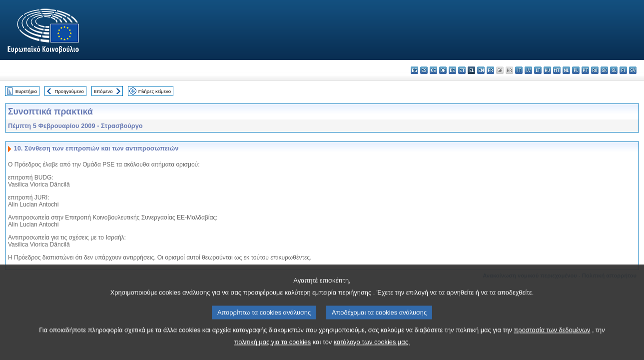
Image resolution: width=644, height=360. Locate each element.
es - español (424, 70)
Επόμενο (103, 91)
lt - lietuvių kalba (538, 70)
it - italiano (519, 70)
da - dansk (443, 70)
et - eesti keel (462, 70)
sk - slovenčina (604, 70)
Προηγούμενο (69, 91)
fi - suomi (623, 70)
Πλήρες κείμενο (155, 91)
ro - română (595, 70)
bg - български (414, 70)
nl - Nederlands (566, 70)
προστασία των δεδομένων (552, 343)
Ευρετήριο (26, 91)
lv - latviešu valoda (528, 70)
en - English (481, 70)
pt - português (585, 70)
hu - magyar (547, 70)
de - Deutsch (452, 70)
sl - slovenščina (614, 70)
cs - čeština (433, 70)
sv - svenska (633, 70)
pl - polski (576, 70)
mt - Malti (557, 70)
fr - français (490, 70)
